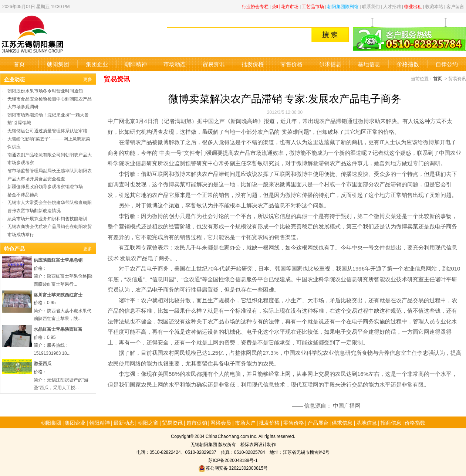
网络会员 (221, 422)
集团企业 (97, 64)
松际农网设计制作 (258, 444)
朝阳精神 (136, 64)
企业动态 (14, 79)
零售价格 (291, 64)
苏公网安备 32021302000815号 (233, 468)
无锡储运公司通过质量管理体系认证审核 (47, 130)
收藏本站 (434, 6)
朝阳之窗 (148, 422)
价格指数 (408, 64)
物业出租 (413, 6)
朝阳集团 (58, 64)
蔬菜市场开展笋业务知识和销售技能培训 (47, 218)
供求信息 (330, 64)
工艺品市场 (313, 6)
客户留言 (455, 6)
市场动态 (175, 64)
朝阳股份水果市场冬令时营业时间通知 (45, 90)
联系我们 (371, 6)
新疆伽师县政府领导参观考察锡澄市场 (45, 186)
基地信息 (369, 64)
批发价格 (253, 64)
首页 (19, 64)
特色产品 (14, 248)
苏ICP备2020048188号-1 (233, 460)
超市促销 (197, 422)
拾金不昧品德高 (23, 194)
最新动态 (124, 422)
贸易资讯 (213, 64)
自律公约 (447, 64)
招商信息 (391, 422)
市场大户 (245, 422)
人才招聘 (392, 6)
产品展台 (318, 422)
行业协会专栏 (255, 6)
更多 (88, 79)
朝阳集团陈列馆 (343, 6)
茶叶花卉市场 (285, 6)
